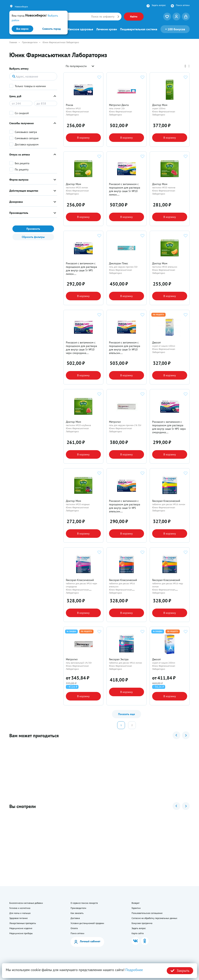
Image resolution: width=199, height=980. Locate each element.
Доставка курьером (27, 144)
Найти (134, 17)
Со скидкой (22, 113)
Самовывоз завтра (26, 132)
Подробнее (134, 970)
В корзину (83, 138)
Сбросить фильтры (33, 237)
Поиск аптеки (183, 5)
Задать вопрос (159, 5)
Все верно (22, 29)
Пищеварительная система (139, 29)
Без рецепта (22, 163)
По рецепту (22, 169)
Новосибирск (21, 7)
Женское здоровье (80, 29)
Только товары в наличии (30, 86)
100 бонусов (175, 29)
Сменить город (51, 29)
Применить (33, 229)
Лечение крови (107, 29)
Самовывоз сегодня (27, 138)
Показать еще (127, 714)
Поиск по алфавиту (103, 17)
